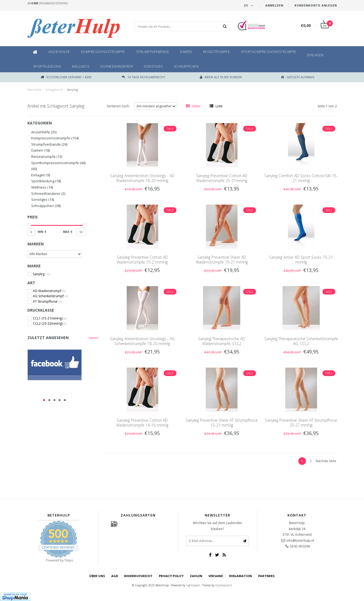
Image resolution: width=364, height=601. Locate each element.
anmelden (274, 5)
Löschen (94, 338)
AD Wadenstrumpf (49, 291)
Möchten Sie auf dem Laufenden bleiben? (218, 526)
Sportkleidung (47, 66)
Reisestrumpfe (217, 52)
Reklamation (240, 576)
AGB (115, 576)
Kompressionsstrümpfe (103, 52)
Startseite (34, 90)
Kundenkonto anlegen (316, 5)
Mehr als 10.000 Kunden (221, 77)
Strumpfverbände (153, 52)
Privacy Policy (171, 576)
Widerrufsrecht (138, 576)
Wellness (81, 66)
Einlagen (316, 55)
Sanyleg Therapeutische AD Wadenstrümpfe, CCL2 (222, 341)
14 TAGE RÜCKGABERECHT (143, 77)
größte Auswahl (298, 77)
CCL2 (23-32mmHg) (50, 324)
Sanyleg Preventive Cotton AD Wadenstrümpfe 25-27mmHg (222, 178)
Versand (216, 576)
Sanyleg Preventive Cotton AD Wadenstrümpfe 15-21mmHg (142, 260)
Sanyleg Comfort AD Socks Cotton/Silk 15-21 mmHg (301, 178)
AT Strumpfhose (47, 302)
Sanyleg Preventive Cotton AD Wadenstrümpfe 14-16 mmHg (142, 423)
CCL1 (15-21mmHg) (50, 318)
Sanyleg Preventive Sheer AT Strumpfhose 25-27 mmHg (301, 423)
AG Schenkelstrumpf (50, 296)
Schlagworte (54, 90)
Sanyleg (72, 90)
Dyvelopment (224, 585)
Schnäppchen (186, 66)
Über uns (97, 576)
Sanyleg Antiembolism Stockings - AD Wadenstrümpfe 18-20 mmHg (142, 178)
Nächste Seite (326, 461)
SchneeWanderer (116, 66)
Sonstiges (153, 66)
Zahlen (196, 576)
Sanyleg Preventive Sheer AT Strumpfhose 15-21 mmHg (222, 423)
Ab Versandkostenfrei (48, 3)
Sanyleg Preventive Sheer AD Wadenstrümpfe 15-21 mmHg (222, 260)
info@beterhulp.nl (300, 541)
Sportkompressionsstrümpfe (269, 52)
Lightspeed (193, 585)
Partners (266, 576)
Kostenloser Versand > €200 (66, 77)
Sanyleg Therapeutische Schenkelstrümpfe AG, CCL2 (301, 341)
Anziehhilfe (59, 52)
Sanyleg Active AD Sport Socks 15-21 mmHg (301, 260)
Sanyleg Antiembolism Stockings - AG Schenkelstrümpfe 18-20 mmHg (142, 341)
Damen (186, 52)
